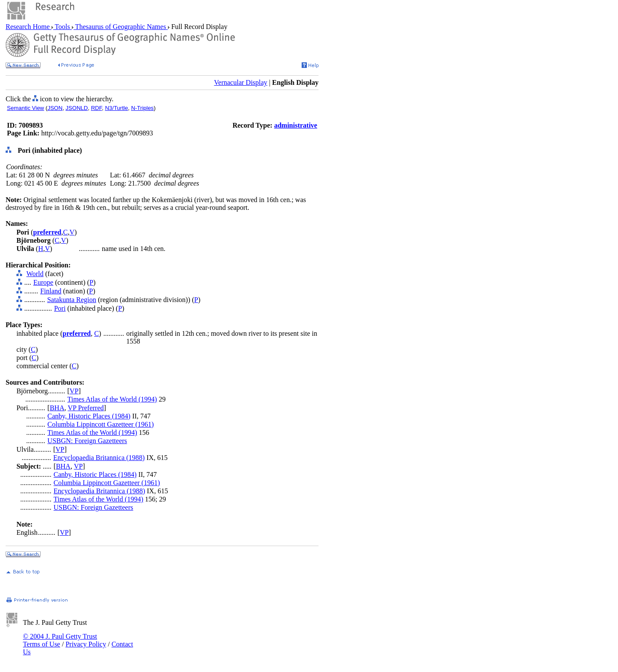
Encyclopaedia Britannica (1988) (99, 458)
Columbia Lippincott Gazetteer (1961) (101, 424)
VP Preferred (85, 408)
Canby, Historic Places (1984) (89, 416)
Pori (60, 308)
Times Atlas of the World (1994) (112, 399)
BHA (57, 408)
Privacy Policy (86, 644)
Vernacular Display (241, 82)
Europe (43, 282)
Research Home (29, 27)
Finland (51, 291)
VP (74, 391)
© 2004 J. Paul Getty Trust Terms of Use (60, 640)
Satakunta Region (72, 300)
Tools (63, 27)
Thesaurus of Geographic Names (121, 27)
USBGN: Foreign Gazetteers (87, 441)
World (35, 274)
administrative (296, 125)
